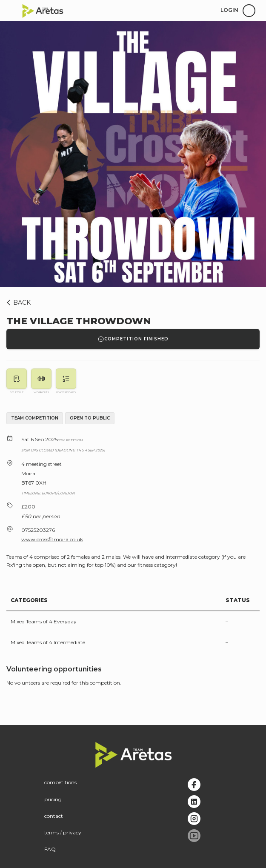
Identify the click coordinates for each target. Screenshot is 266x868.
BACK (17, 303)
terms (51, 832)
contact (54, 816)
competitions (60, 782)
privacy (72, 832)
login (229, 10)
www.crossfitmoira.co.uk (52, 539)
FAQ (50, 849)
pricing (53, 799)
